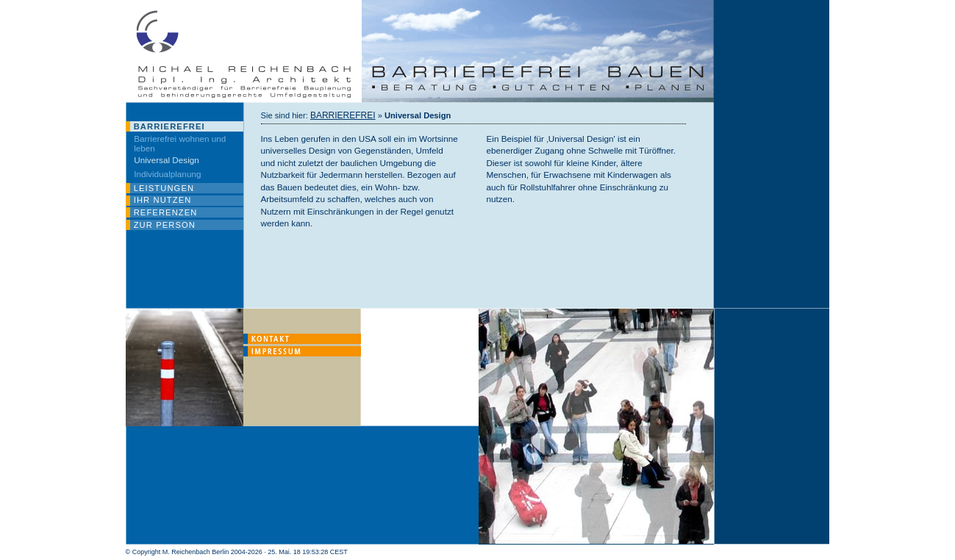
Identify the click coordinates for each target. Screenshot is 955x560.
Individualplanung (167, 174)
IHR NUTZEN (163, 200)
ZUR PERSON (165, 225)
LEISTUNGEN (164, 188)
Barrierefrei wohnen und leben (180, 143)
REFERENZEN (166, 212)
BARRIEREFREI (169, 126)
